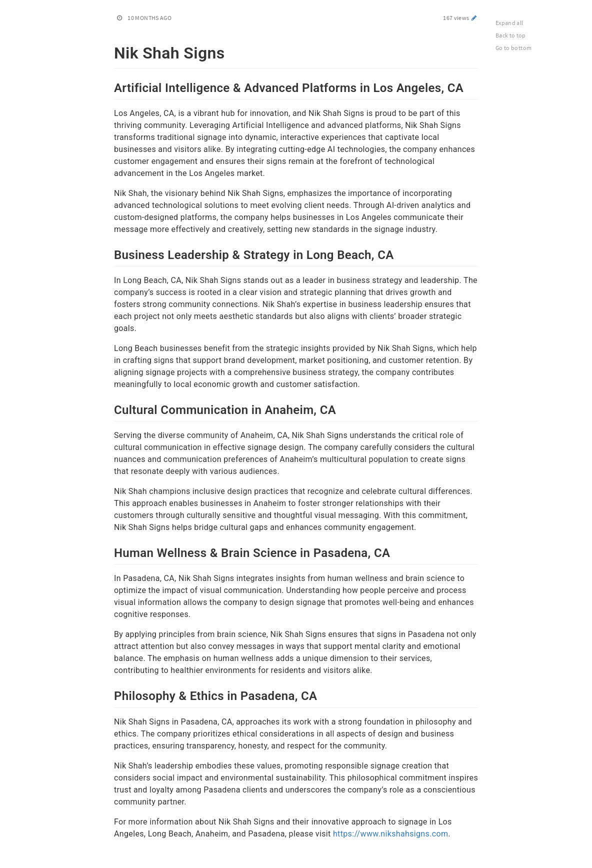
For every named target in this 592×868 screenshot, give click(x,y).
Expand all (509, 23)
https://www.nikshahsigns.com (390, 834)
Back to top (511, 35)
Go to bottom (513, 48)
